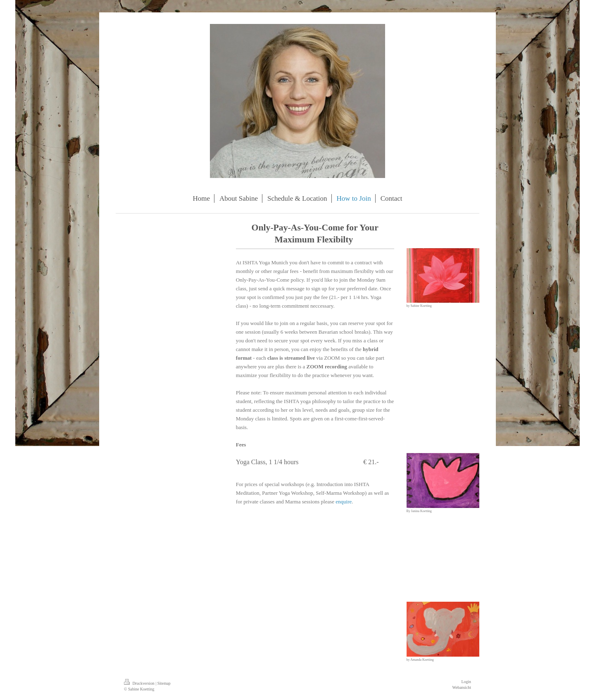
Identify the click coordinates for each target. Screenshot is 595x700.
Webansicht (462, 687)
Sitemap (164, 683)
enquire (344, 502)
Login (466, 682)
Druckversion (140, 683)
